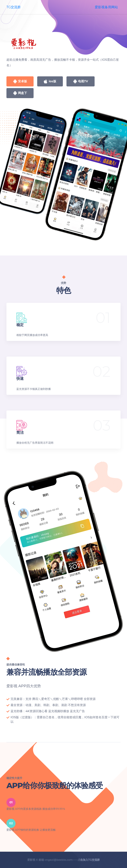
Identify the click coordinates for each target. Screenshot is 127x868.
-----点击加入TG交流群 (86, 860)
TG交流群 (14, 7)
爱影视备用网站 (106, 7)
